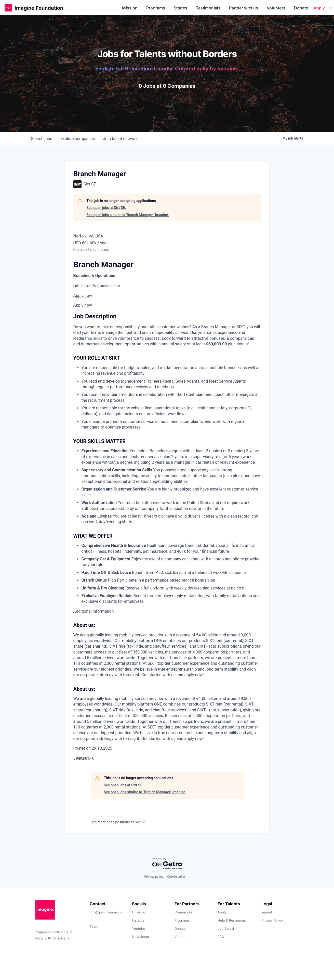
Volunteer (276, 8)
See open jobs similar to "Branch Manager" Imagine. (128, 215)
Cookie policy (177, 877)
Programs (156, 8)
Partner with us (244, 8)
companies (78, 139)
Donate (301, 8)
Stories (181, 8)
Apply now (83, 296)
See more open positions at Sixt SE (118, 822)
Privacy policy (154, 877)
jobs (42, 139)
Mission (130, 8)
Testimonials (208, 8)
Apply (319, 8)
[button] (8, 8)
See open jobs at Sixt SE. (106, 208)
